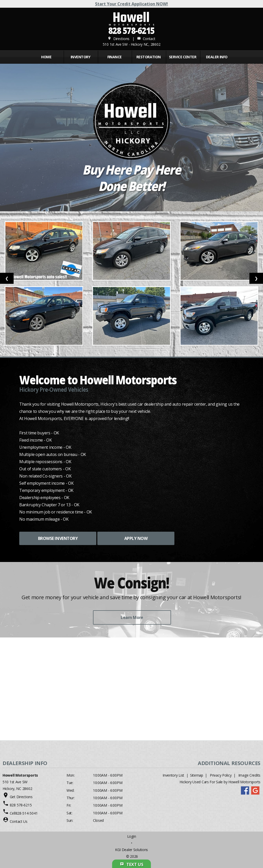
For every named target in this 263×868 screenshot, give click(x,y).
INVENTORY (80, 57)
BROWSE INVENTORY (58, 538)
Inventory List (173, 775)
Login (132, 836)
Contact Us (19, 821)
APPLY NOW (136, 538)
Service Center (183, 57)
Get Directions (21, 797)
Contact (146, 39)
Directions (119, 39)
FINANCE (115, 57)
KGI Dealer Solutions (131, 850)
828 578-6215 (131, 30)
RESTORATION (149, 57)
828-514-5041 (27, 813)
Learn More (132, 617)
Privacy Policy (221, 775)
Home (46, 57)
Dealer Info (217, 57)
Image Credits (249, 775)
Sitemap (197, 775)
